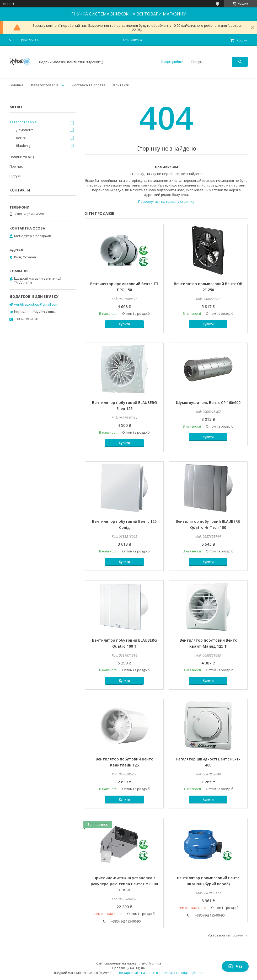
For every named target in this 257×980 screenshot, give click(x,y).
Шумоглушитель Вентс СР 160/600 (208, 403)
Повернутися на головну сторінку (166, 201)
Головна (16, 85)
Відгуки (15, 176)
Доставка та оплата (89, 85)
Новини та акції (22, 157)
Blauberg (23, 146)
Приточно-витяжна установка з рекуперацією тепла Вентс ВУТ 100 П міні (124, 884)
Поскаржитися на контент (138, 973)
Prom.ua (155, 963)
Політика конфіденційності (182, 973)
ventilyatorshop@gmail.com (36, 304)
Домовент (25, 130)
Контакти (121, 85)
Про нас (16, 166)
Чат (235, 966)
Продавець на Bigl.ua (128, 968)
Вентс (21, 138)
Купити (124, 324)
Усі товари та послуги (225, 935)
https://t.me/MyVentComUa (36, 312)
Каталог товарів (45, 85)
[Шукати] (240, 62)
